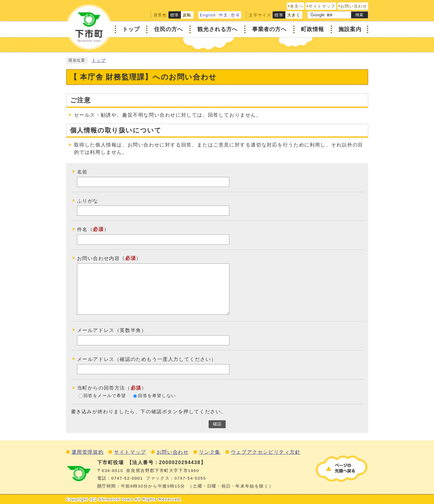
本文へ (297, 6)
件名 (82, 229)
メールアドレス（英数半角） (112, 330)
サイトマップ (322, 6)
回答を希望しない (157, 396)
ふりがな (88, 201)
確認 (217, 424)
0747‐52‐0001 (127, 478)
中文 (223, 15)
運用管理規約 (88, 452)
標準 (175, 15)
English (208, 15)
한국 (235, 15)
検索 (359, 15)
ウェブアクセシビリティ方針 (266, 452)
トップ (99, 60)
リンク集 (210, 452)
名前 (82, 172)
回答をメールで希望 (105, 396)
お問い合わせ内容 (99, 258)
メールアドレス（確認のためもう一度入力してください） (147, 359)
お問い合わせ (354, 6)
